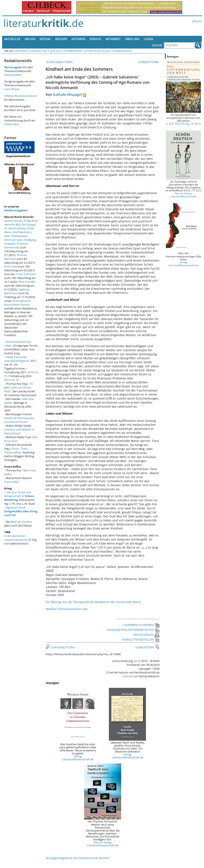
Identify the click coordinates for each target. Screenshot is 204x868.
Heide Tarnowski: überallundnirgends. (17, 359)
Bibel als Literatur (21, 522)
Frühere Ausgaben (28, 51)
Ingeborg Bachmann (17, 291)
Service (95, 39)
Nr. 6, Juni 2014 (52, 51)
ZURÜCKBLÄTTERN (59, 62)
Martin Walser (17, 228)
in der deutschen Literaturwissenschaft (18, 538)
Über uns (132, 39)
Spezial (45, 39)
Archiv (30, 39)
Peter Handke (27, 282)
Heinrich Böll (12, 224)
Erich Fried (11, 266)
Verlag (197, 21)
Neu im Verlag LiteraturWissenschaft (183, 195)
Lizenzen (128, 676)
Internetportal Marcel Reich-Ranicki (17, 303)
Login (148, 39)
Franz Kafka (12, 482)
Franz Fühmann (26, 274)
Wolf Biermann (22, 232)
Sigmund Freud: (21, 511)
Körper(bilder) (13, 75)
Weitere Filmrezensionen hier (67, 609)
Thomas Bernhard (15, 257)
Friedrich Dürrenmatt (16, 245)
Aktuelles (12, 39)
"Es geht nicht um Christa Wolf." (19, 387)
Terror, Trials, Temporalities (16, 450)
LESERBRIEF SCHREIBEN (142, 625)
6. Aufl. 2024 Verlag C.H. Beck (183, 124)
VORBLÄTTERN (149, 62)
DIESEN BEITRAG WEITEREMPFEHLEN (133, 630)
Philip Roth (31, 221)
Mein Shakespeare (16, 236)
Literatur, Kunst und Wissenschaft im (19, 496)
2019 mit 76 (11, 380)
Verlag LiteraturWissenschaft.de (78, 758)
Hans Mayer (12, 89)
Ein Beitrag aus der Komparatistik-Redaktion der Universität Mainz (93, 602)
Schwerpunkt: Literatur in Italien (87, 51)
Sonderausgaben (16, 210)
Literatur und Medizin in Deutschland (19, 431)
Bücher (61, 39)
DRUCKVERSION (146, 635)
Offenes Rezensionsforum (21, 96)
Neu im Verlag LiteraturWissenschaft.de (103, 844)
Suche (157, 45)
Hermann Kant (14, 240)
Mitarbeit (113, 39)
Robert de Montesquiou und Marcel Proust (19, 420)
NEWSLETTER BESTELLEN (141, 640)
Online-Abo (11, 124)
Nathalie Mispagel (67, 95)
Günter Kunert (13, 221)
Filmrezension (121, 51)
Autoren (78, 39)
